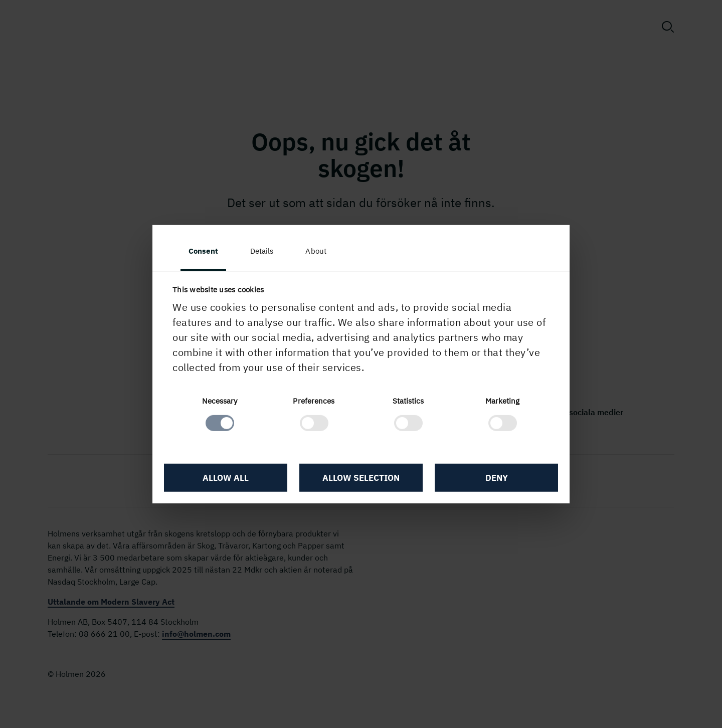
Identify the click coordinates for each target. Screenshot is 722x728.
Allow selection (361, 478)
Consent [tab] (203, 251)
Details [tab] (262, 251)
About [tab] (316, 251)
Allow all (226, 478)
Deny (497, 478)
